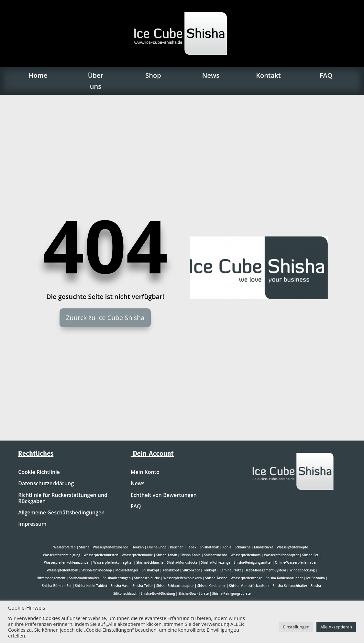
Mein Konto (145, 472)
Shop (153, 75)
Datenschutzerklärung (46, 484)
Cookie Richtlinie (39, 472)
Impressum (32, 524)
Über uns (96, 81)
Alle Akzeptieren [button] (336, 627)
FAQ (326, 75)
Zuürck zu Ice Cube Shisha (105, 318)
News (211, 75)
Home (38, 75)
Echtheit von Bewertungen (164, 495)
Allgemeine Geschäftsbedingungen (61, 513)
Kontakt (268, 75)
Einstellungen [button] (296, 627)
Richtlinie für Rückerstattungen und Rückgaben (63, 498)
